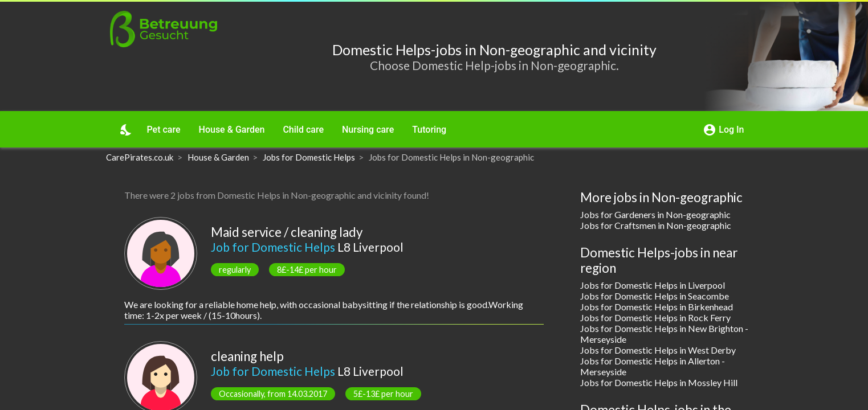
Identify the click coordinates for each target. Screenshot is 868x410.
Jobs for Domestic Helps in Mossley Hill (659, 382)
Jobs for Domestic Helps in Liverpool (653, 285)
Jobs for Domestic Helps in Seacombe (655, 296)
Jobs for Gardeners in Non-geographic (655, 214)
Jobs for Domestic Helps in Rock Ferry (655, 317)
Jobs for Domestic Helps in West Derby (658, 350)
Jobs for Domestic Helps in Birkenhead (657, 307)
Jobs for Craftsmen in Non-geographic (656, 225)
